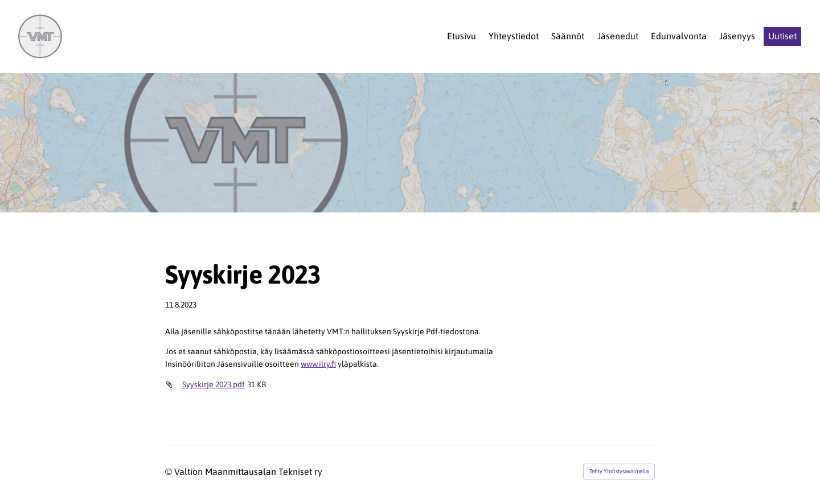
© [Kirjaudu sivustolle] (170, 472)
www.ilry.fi (318, 364)
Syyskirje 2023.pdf (214, 384)
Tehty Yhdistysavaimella (619, 471)
